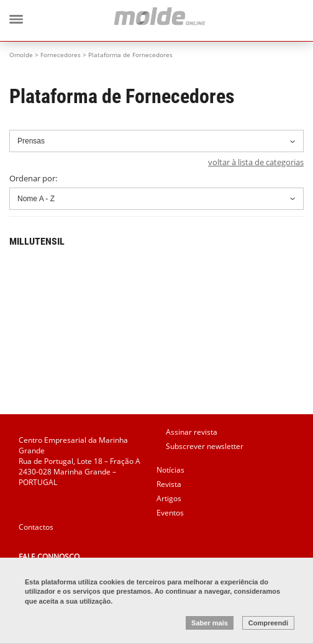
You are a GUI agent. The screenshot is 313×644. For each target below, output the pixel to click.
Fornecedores (61, 55)
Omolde (21, 55)
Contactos (36, 527)
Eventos (170, 513)
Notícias (170, 470)
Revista (169, 484)
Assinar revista (192, 432)
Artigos (169, 498)
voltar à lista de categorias (256, 162)
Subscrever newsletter (205, 446)
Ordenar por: (156, 191)
